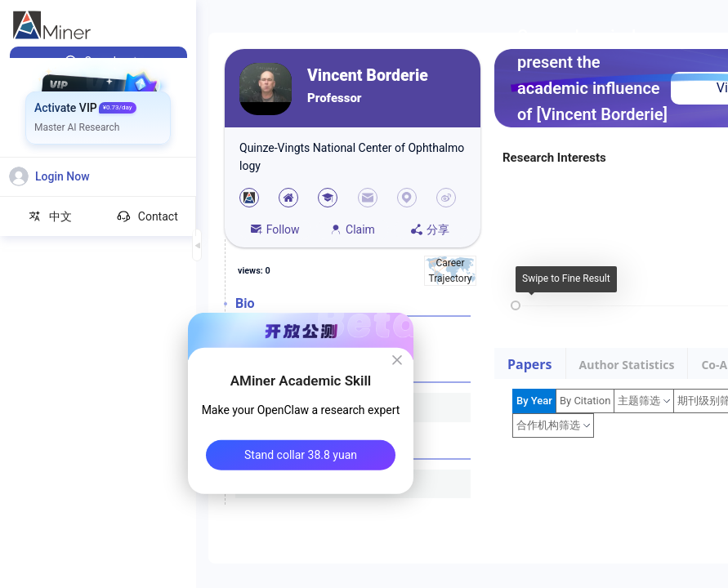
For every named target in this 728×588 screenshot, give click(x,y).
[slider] (516, 305)
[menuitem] (98, 61)
